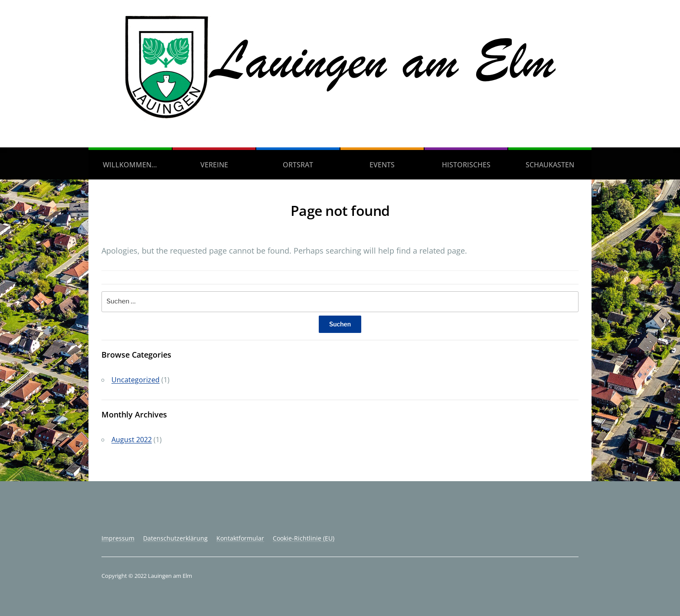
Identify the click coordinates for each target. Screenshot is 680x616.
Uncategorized (136, 380)
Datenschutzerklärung (175, 538)
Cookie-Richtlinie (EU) (304, 538)
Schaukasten (550, 165)
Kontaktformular (240, 538)
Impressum (118, 538)
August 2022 (132, 440)
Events (382, 165)
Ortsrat (298, 165)
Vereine (214, 165)
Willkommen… (130, 165)
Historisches (466, 165)
